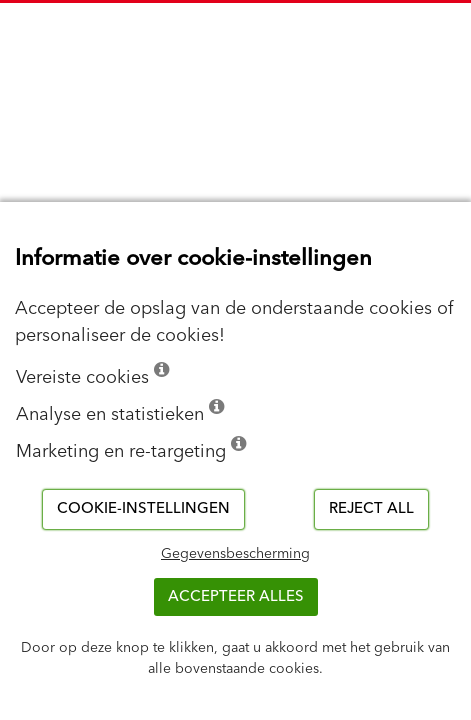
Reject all (371, 508)
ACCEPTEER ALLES (236, 596)
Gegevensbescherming (235, 554)
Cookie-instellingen (143, 508)
